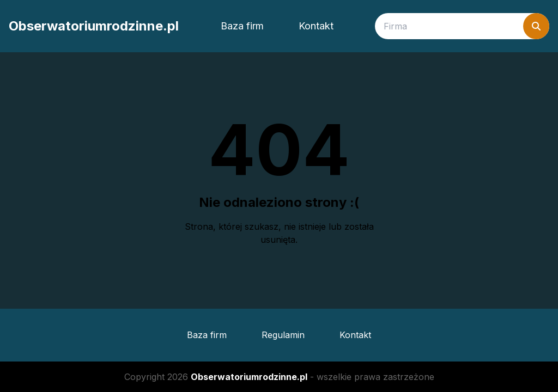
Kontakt (316, 26)
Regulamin (283, 335)
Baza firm (242, 26)
